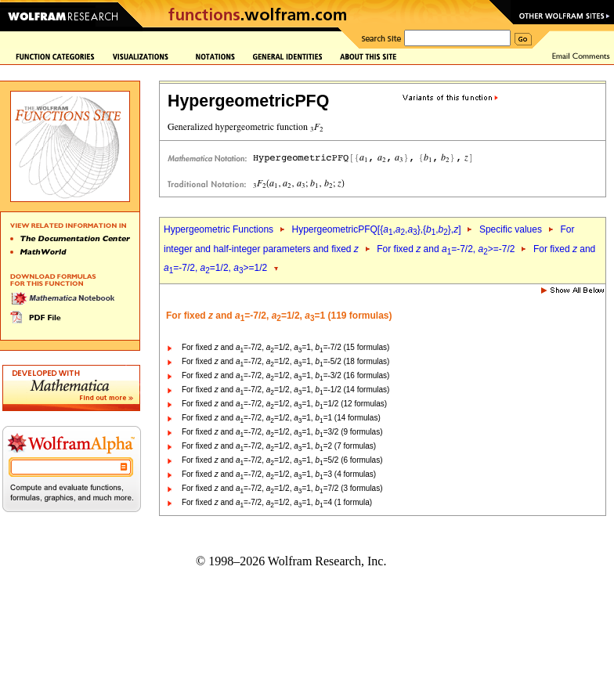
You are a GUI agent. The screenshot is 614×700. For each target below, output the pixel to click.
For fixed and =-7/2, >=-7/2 (446, 249)
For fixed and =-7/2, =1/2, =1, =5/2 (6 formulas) (282, 460)
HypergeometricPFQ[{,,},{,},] (376, 229)
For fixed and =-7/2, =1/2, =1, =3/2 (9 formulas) (282, 432)
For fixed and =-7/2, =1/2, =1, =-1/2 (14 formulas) (285, 390)
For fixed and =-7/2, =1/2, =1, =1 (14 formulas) (281, 418)
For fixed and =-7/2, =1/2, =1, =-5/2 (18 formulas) (285, 361)
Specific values (511, 229)
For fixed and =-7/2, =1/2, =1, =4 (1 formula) (277, 502)
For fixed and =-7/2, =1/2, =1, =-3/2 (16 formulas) (285, 375)
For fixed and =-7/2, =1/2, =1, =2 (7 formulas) (279, 446)
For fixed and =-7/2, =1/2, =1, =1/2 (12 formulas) (284, 404)
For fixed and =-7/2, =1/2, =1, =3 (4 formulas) (279, 474)
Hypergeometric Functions (219, 229)
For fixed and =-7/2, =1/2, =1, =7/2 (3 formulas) (282, 488)
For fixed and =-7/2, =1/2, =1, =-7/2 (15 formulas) (285, 347)
